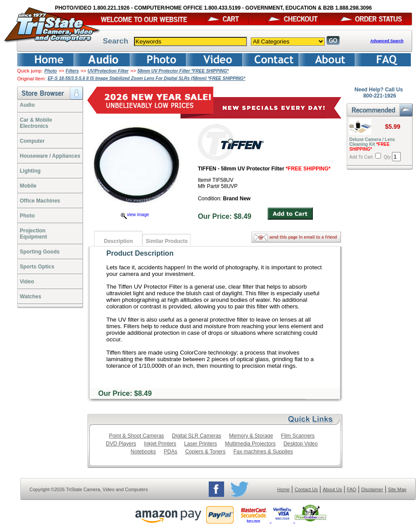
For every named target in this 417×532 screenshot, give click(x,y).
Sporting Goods (40, 252)
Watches (31, 297)
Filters (72, 71)
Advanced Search (387, 41)
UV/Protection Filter (108, 71)
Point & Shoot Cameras (136, 436)
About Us (332, 489)
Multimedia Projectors (250, 444)
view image (135, 215)
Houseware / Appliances (50, 156)
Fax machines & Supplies (263, 452)
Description (118, 241)
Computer (32, 141)
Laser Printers (201, 444)
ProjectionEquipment (33, 234)
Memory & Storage (251, 436)
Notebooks (143, 452)
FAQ (351, 489)
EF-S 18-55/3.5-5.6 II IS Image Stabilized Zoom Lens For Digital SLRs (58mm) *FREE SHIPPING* (146, 78)
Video (27, 282)
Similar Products (167, 241)
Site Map (397, 489)
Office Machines (40, 201)
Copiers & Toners (205, 452)
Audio (27, 105)
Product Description (140, 253)
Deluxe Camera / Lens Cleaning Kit (372, 144)
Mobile (28, 186)
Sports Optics (37, 267)
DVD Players (121, 444)
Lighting (30, 171)
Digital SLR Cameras (196, 436)
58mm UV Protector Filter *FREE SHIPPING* (183, 71)
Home (283, 489)
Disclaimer (372, 489)
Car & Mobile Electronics (36, 123)
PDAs (171, 452)
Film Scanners (298, 436)
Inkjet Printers (160, 444)
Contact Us (306, 489)
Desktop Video (301, 444)
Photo (51, 71)
